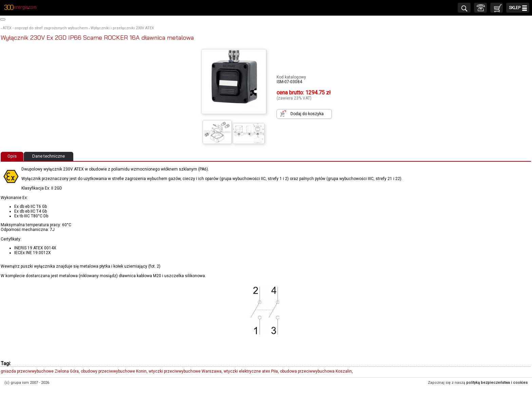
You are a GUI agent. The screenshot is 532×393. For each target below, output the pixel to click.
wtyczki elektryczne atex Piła (251, 371)
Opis (12, 156)
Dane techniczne (49, 156)
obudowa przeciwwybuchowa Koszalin (316, 371)
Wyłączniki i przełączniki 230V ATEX (122, 28)
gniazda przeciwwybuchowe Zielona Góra (40, 371)
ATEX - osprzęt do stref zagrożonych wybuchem (45, 28)
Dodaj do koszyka (307, 114)
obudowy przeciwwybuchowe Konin (114, 371)
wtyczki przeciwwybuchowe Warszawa (185, 371)
